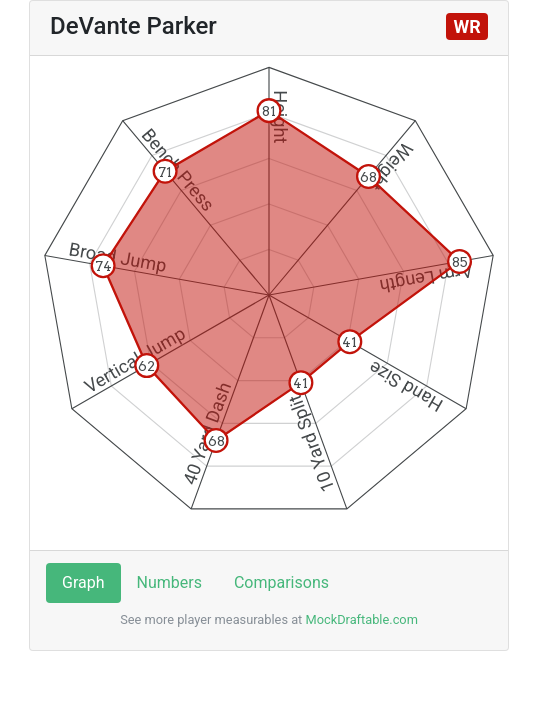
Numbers (169, 582)
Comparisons (281, 582)
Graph (83, 582)
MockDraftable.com (360, 619)
